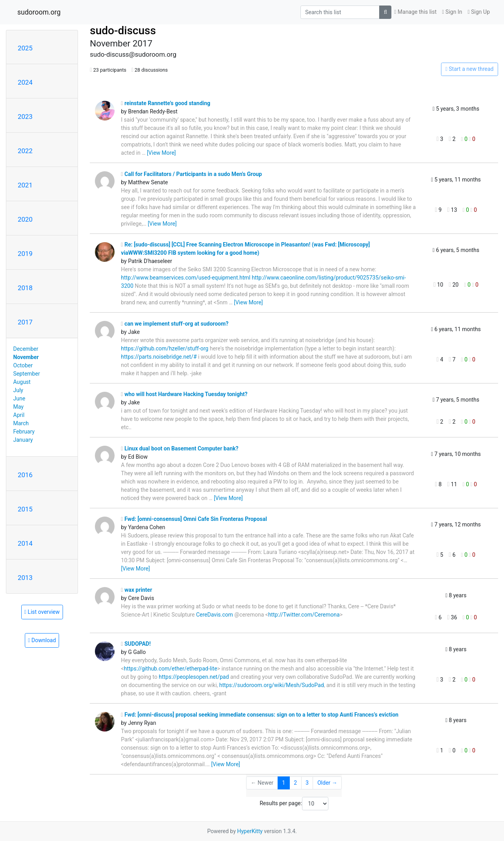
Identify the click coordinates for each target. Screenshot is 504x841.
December (26, 349)
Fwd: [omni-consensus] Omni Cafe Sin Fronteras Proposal (194, 519)
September (27, 374)
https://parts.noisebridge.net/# (159, 357)
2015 (25, 509)
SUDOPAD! (136, 644)
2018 (25, 288)
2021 (25, 185)
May (19, 407)
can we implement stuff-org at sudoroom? (175, 324)
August (22, 382)
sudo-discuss (123, 31)
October (23, 365)
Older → (327, 783)
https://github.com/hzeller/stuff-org (165, 348)
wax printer (136, 590)
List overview (42, 612)
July (18, 390)
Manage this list (415, 12)
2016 (25, 475)
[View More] (161, 153)
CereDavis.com (215, 615)
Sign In (452, 12)
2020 (25, 219)
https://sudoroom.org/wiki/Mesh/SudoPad (272, 685)
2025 (25, 48)
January (23, 440)
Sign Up (479, 12)
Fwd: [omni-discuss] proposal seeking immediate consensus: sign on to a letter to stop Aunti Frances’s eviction (260, 715)
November (26, 357)
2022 (25, 151)
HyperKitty (250, 831)
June (19, 398)
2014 (25, 543)
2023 (25, 117)
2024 (25, 82)
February (24, 432)
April (19, 415)
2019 (25, 254)
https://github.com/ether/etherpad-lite (170, 669)
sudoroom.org (39, 12)
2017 (25, 322)
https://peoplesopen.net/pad (194, 677)
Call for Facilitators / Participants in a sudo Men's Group (191, 174)
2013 (25, 578)
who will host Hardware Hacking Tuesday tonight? (184, 394)
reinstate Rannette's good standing (166, 103)
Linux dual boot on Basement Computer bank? (180, 448)
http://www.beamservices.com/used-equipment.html (186, 278)
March (21, 423)
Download (42, 640)
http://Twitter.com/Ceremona (304, 615)
